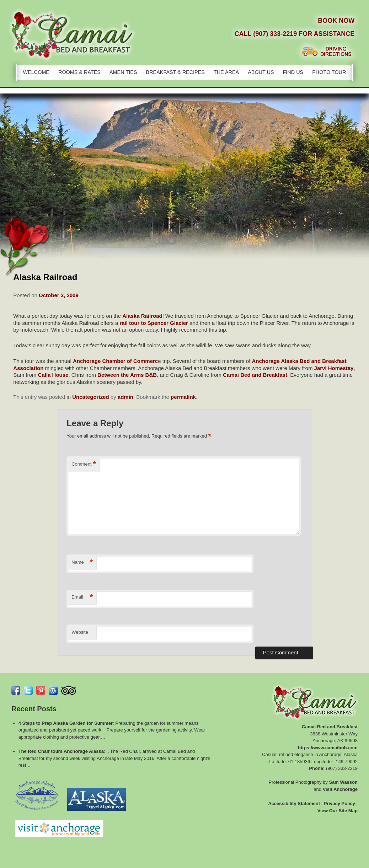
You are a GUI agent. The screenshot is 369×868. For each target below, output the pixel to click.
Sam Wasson (343, 782)
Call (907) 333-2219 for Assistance (294, 34)
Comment (84, 464)
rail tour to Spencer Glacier (154, 323)
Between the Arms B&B (127, 375)
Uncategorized (90, 397)
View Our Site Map (338, 811)
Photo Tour (329, 72)
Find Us (293, 72)
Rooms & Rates (79, 72)
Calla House (53, 375)
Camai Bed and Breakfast (255, 375)
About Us (261, 72)
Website (80, 632)
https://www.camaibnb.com (328, 748)
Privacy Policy (339, 803)
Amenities (123, 72)
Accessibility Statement (294, 803)
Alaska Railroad (142, 316)
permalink (183, 397)
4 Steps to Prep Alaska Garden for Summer (66, 723)
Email (82, 597)
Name (82, 562)
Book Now (336, 21)
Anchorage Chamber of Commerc (115, 361)
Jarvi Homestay (334, 368)
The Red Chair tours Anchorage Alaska (61, 751)
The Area (226, 72)
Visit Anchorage (340, 789)
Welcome (36, 72)
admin (125, 397)
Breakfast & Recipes (175, 72)
